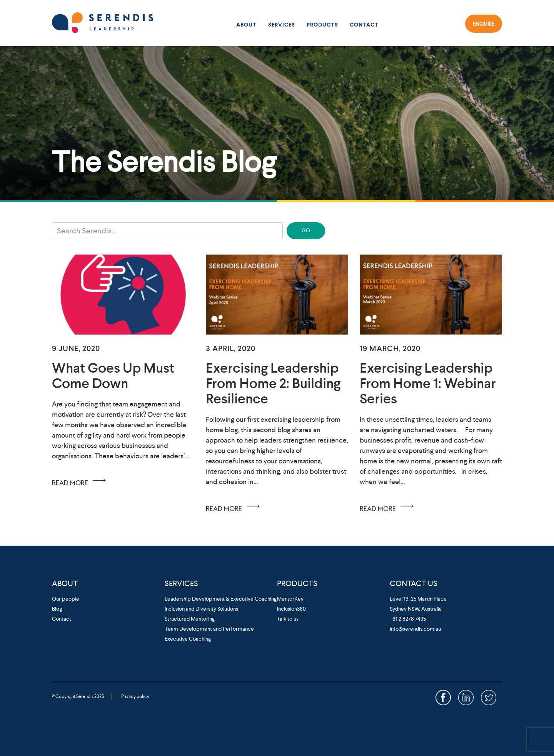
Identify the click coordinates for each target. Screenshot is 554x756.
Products (322, 25)
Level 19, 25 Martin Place (418, 599)
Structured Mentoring (190, 619)
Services (282, 25)
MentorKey (290, 599)
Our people (66, 599)
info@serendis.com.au (415, 629)
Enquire (484, 23)
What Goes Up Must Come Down (113, 376)
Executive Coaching (188, 639)
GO (306, 230)
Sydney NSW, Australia (416, 609)
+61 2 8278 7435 (408, 619)
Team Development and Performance (209, 629)
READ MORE (80, 480)
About (246, 25)
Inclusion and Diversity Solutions (201, 609)
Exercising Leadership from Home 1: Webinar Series (428, 383)
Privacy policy (135, 696)
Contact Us (414, 583)
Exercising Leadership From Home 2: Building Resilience (273, 383)
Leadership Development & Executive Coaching (221, 599)
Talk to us (288, 619)
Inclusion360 (291, 609)
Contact (364, 25)
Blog (57, 609)
